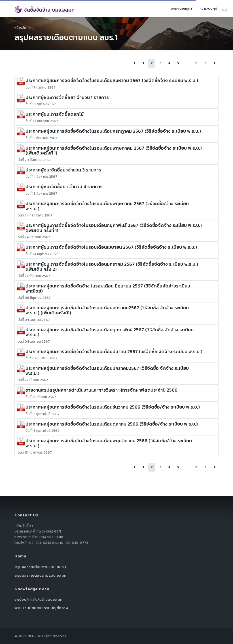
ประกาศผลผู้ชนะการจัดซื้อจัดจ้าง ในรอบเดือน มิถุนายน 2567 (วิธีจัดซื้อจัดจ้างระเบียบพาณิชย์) (108, 288)
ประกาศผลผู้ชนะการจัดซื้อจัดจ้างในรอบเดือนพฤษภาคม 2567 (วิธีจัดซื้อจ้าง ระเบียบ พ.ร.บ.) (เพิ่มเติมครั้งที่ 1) (114, 151)
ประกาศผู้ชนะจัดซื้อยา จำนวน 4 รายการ (64, 186)
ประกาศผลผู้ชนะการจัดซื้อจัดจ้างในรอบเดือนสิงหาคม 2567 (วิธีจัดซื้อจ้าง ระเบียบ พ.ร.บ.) (112, 80)
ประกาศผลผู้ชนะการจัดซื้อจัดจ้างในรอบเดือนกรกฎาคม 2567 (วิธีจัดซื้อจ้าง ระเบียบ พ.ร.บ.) (113, 131)
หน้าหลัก (20, 28)
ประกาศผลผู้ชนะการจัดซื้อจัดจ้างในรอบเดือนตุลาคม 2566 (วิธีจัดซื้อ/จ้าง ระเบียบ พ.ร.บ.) (112, 424)
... (187, 63)
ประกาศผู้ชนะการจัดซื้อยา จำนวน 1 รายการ (67, 97)
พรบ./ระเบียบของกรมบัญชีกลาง (41, 608)
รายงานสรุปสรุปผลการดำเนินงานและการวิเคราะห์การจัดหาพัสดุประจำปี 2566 (101, 390)
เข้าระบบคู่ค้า (209, 8)
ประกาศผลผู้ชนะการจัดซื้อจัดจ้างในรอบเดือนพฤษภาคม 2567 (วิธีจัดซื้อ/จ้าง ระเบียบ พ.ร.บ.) (107, 206)
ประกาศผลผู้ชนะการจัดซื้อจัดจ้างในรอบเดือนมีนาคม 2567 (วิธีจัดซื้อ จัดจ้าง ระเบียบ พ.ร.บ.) (114, 351)
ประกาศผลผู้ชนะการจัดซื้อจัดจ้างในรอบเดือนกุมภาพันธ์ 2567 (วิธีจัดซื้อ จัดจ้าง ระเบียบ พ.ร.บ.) (110, 332)
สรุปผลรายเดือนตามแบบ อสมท (41, 575)
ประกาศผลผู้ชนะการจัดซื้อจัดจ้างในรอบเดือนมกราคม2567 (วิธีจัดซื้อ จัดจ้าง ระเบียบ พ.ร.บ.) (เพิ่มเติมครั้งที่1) (107, 310)
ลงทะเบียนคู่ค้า (181, 8)
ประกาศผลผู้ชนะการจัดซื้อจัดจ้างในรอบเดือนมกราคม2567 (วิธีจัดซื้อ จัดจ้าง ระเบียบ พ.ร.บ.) (107, 371)
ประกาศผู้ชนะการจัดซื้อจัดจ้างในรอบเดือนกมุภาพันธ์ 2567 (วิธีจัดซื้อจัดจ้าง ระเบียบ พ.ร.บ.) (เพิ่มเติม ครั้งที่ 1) (114, 228)
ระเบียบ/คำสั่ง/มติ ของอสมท (39, 599)
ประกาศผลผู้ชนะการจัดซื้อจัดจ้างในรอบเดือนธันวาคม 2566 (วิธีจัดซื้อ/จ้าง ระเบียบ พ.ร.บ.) (113, 407)
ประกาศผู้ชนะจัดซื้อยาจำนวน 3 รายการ (63, 170)
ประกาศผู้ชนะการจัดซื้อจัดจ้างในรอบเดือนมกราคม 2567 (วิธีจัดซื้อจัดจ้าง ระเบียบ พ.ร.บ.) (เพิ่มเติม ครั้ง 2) (112, 267)
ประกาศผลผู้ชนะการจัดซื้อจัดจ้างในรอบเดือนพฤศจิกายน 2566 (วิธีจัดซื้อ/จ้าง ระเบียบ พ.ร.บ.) (109, 443)
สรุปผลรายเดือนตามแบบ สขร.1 (40, 567)
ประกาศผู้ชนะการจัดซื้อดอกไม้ (55, 114)
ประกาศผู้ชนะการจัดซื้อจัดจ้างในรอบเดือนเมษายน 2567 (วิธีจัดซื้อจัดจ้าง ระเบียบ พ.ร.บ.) (111, 247)
